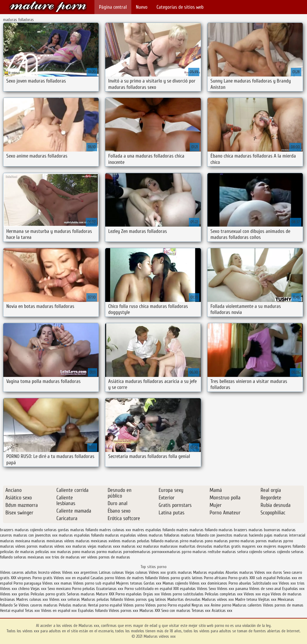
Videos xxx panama (233, 589)
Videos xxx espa (257, 594)
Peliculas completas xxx (224, 594)
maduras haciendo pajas (253, 535)
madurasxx (169, 546)
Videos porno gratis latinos (181, 578)
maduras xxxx (109, 546)
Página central (113, 7)
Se (16, 605)
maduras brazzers (233, 530)
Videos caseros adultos (18, 572)
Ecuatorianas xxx (110, 589)
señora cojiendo (250, 552)
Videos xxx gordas (15, 594)
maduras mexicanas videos (53, 541)
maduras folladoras (164, 535)
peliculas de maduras (17, 552)
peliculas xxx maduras (53, 552)
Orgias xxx (151, 594)
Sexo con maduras (176, 611)
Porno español (179, 605)
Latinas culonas (111, 572)
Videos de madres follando (137, 578)
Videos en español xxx (60, 611)
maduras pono (201, 541)
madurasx (151, 546)
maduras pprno (280, 541)
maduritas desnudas (196, 546)
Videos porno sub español (95, 583)
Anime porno (222, 605)
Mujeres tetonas (129, 583)
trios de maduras (66, 557)
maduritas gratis (227, 546)
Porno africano (215, 578)
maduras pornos (254, 541)
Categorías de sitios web (180, 7)
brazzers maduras (14, 530)
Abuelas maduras (240, 572)
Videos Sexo (206, 589)
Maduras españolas (209, 572)
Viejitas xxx (267, 599)
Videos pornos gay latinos (146, 599)
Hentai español (12, 611)
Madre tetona (246, 599)
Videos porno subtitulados (182, 594)
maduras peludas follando (143, 541)
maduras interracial (289, 535)
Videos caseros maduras (38, 605)
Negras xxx (201, 605)
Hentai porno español (106, 605)
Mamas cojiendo (175, 583)
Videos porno (134, 605)
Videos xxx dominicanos (209, 583)
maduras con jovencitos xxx (35, 535)
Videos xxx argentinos (80, 572)
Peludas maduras (73, 605)
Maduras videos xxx (48, 7)
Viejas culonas (136, 572)
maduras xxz (132, 546)
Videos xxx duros (268, 572)
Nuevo (142, 7)
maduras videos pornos (19, 546)
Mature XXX (105, 594)
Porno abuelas (240, 583)
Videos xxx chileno (15, 589)
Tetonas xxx (202, 611)
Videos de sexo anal (265, 589)
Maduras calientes (247, 605)
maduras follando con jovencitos (207, 535)
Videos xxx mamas (57, 583)
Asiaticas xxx (222, 611)
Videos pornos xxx (124, 611)
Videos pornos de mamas (283, 605)
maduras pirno (176, 541)
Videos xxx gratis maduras (171, 572)
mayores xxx (252, 546)
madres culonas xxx (115, 530)
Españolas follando (93, 611)
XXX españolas (185, 589)
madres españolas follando (154, 530)
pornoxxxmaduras (166, 552)
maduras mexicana (15, 541)
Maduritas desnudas (184, 599)
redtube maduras (222, 552)
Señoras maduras (81, 594)
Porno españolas (129, 594)
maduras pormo (227, 541)
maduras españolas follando (81, 535)
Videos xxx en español (72, 578)
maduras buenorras (264, 530)
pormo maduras (109, 552)
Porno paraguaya (28, 583)
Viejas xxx (39, 589)
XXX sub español (262, 578)
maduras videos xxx (55, 546)
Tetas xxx (32, 611)
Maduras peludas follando (102, 599)
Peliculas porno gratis (48, 594)
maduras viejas (84, 546)
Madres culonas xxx (32, 599)
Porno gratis (43, 578)
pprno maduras (194, 552)
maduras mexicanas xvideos (98, 541)
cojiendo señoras (43, 530)
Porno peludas (83, 589)
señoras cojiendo (277, 552)
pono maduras (84, 552)
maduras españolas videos (126, 535)
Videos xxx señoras (65, 599)
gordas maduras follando (78, 530)
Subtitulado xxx (266, 583)
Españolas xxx (293, 589)
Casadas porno (102, 578)
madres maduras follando (197, 530)
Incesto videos (50, 572)
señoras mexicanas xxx (32, 557)
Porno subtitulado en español (148, 589)
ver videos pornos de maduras (106, 557)
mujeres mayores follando (284, 546)
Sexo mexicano (59, 589)
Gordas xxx (153, 583)
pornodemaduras (137, 552)
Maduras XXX (150, 611)
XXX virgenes (21, 578)
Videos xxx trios (292, 583)
